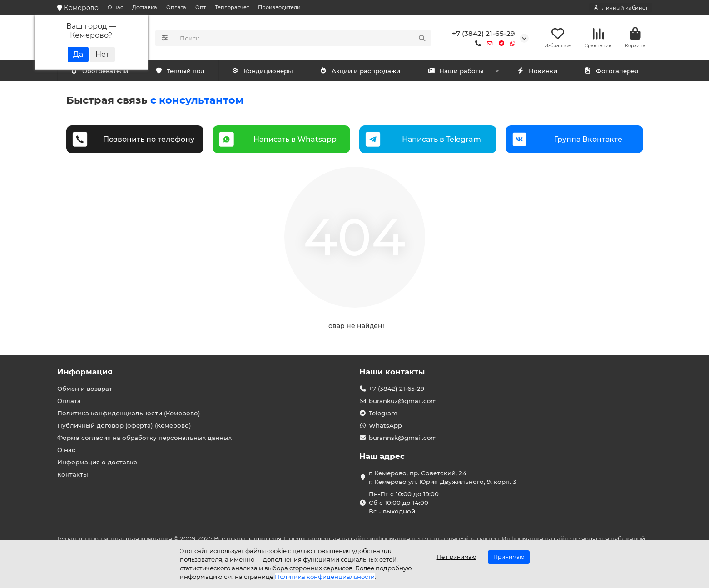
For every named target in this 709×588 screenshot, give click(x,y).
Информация (85, 372)
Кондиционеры (101, 71)
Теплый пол (268, 71)
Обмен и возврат (85, 389)
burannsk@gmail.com (403, 438)
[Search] (303, 38)
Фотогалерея (611, 71)
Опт (201, 7)
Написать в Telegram (441, 139)
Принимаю (509, 557)
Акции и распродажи (360, 71)
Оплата (176, 7)
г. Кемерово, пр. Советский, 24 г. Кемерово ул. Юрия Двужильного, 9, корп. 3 (443, 477)
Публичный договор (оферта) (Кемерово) (124, 425)
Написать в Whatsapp (295, 139)
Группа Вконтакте (588, 139)
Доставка (145, 7)
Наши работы (456, 71)
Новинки (537, 71)
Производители (279, 7)
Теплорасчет (232, 7)
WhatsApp (385, 425)
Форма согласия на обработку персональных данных (144, 438)
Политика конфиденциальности (325, 577)
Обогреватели (188, 71)
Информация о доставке (97, 462)
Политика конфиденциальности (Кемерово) (129, 413)
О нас (115, 7)
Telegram (383, 413)
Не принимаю (456, 557)
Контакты (73, 474)
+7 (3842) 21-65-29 (483, 33)
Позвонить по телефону (149, 139)
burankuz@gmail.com (403, 401)
